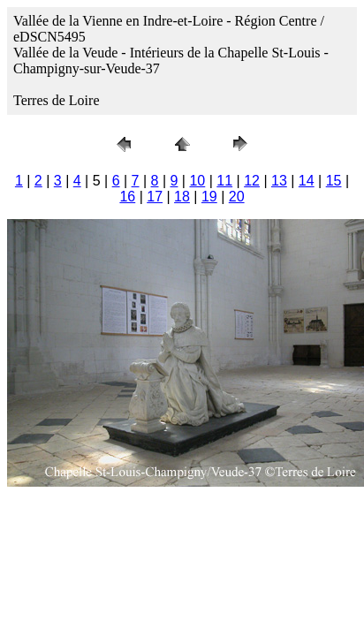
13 (279, 181)
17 (155, 197)
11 (224, 181)
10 (197, 181)
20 (237, 197)
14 (307, 181)
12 (252, 181)
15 (334, 181)
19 (209, 197)
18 (182, 197)
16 (127, 197)
